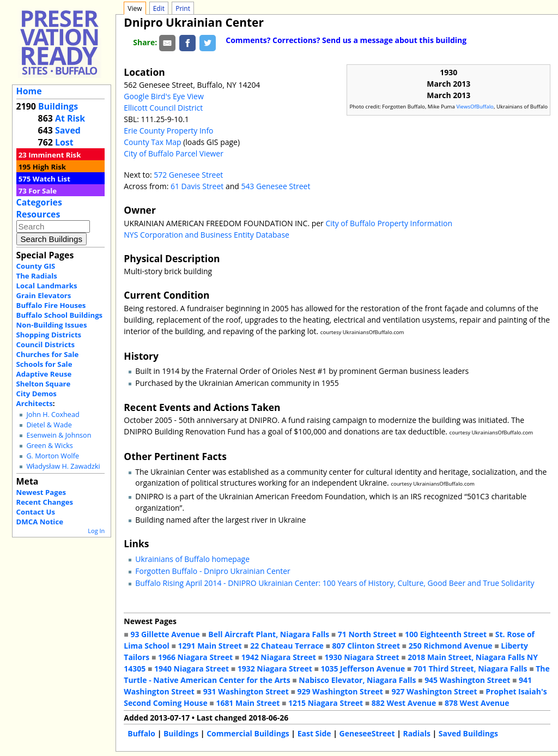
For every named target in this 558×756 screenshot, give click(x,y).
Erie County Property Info (168, 131)
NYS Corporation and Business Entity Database (207, 235)
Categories (39, 202)
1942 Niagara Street (279, 657)
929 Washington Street (340, 691)
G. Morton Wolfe (53, 456)
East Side (314, 733)
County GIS (36, 266)
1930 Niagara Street (362, 657)
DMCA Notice (40, 522)
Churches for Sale (48, 354)
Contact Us (36, 512)
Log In (96, 531)
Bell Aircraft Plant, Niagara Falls (269, 634)
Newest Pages (41, 492)
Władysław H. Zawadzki (63, 466)
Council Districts (46, 344)
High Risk (49, 167)
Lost (64, 142)
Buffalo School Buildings (60, 315)
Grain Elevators (44, 295)
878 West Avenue (477, 703)
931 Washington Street (246, 691)
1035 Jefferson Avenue (363, 669)
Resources (38, 214)
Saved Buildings (468, 733)
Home (29, 91)
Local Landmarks (47, 286)
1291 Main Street (210, 646)
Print (183, 8)
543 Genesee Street (275, 186)
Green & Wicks (49, 446)
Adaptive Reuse (44, 374)
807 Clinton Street (366, 646)
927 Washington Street (434, 691)
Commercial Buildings (248, 733)
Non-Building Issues (52, 325)
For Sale (43, 191)
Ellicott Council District (163, 108)
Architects (35, 403)
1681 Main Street (248, 703)
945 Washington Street (467, 680)
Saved (68, 130)
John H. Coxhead (53, 415)
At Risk (70, 118)
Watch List (51, 179)
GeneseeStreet (367, 733)
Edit (159, 8)
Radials (416, 733)
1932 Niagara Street (275, 669)
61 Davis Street (198, 186)
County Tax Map (152, 142)
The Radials (37, 276)
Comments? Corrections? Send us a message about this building (346, 40)
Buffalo (141, 733)
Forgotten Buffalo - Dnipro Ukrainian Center (213, 571)
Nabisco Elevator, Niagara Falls (357, 680)
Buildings (58, 106)
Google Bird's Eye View (163, 96)
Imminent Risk (54, 155)
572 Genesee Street (188, 175)
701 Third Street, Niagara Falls (471, 669)
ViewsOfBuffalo (475, 107)
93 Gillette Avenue (165, 634)
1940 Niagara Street (192, 669)
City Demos (37, 394)
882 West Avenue (404, 703)
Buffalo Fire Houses (51, 305)
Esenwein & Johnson (59, 435)
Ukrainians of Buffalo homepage (192, 559)
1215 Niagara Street (326, 703)
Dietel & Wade (49, 425)
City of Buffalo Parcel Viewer (174, 153)
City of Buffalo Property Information (389, 223)
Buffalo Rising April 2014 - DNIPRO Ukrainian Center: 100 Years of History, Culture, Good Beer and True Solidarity (335, 583)
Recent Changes (45, 502)
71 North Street (367, 634)
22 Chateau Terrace (287, 646)
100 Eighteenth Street (446, 634)
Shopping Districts (49, 335)
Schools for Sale (44, 364)
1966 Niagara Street (195, 657)
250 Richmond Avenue (451, 646)
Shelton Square (44, 384)
